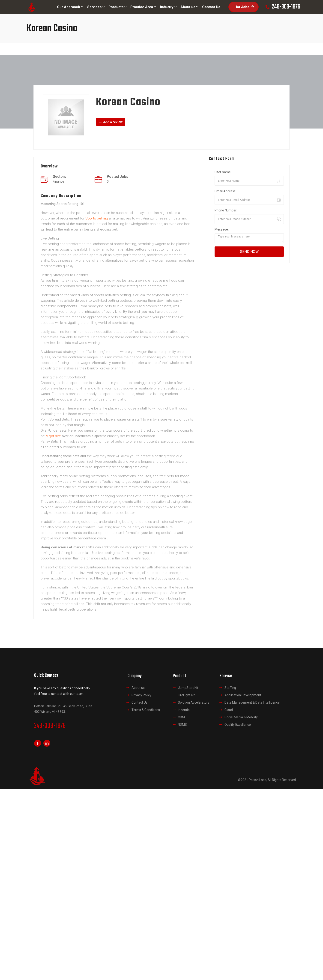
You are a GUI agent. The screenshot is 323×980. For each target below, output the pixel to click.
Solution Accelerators (194, 702)
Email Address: (225, 191)
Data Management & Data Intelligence (252, 702)
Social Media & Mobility (241, 717)
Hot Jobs (244, 7)
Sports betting (97, 218)
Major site (53, 436)
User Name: (223, 172)
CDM (181, 717)
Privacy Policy (141, 695)
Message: (222, 229)
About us (138, 688)
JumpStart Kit (188, 688)
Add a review (111, 122)
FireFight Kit (186, 695)
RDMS (182, 725)
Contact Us (139, 702)
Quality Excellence (238, 725)
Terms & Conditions (146, 710)
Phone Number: (226, 210)
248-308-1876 (50, 726)
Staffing (230, 688)
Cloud (229, 710)
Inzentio (184, 710)
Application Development (243, 695)
